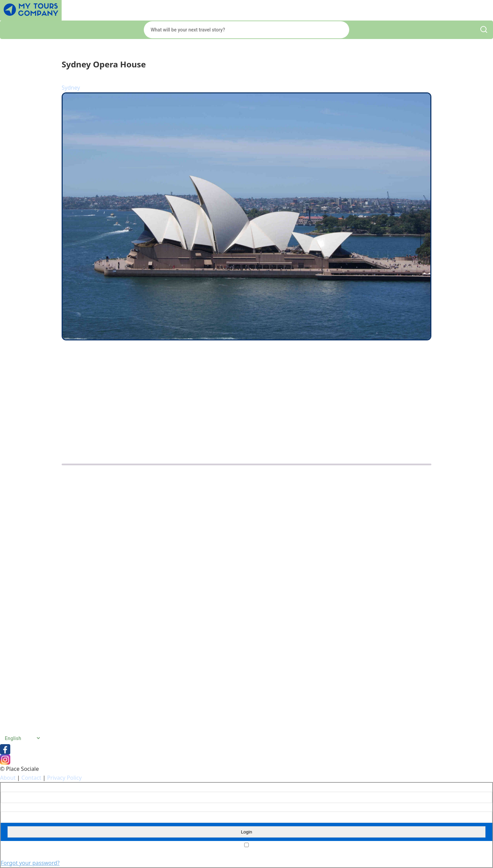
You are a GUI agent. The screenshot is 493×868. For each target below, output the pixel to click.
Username (11, 787)
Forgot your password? (30, 863)
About (8, 778)
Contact (31, 778)
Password (11, 807)
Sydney (71, 88)
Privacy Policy (65, 778)
